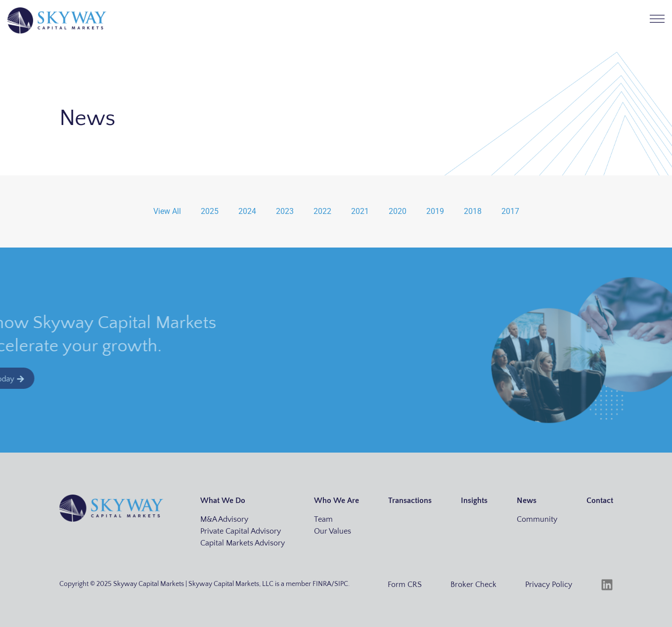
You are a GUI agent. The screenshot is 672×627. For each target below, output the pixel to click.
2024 (247, 211)
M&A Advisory (224, 519)
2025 (210, 211)
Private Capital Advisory (241, 531)
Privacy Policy (549, 585)
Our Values (333, 531)
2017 (510, 211)
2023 (285, 211)
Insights (474, 501)
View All (167, 211)
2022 (322, 211)
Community (537, 519)
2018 (473, 211)
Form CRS (405, 585)
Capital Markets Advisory (243, 543)
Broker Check (473, 585)
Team (323, 519)
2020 (398, 211)
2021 (360, 211)
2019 (435, 211)
